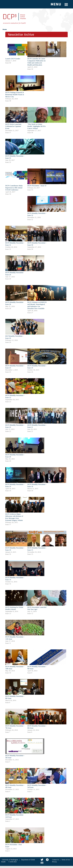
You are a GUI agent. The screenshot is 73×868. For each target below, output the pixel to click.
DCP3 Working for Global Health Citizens (14, 608)
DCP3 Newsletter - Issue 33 (37, 186)
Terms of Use (66, 860)
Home (5, 30)
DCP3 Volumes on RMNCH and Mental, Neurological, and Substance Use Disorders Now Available (37, 305)
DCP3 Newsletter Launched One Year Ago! (37, 608)
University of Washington (10, 860)
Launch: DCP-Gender (13, 59)
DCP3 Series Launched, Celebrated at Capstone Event (13, 126)
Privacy (54, 862)
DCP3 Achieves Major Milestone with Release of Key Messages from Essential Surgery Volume (14, 517)
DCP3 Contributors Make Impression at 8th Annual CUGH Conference (14, 188)
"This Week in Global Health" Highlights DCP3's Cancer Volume (37, 126)
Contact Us (56, 860)
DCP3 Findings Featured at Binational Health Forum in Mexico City (15, 95)
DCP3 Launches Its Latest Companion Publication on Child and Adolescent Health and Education (36, 62)
